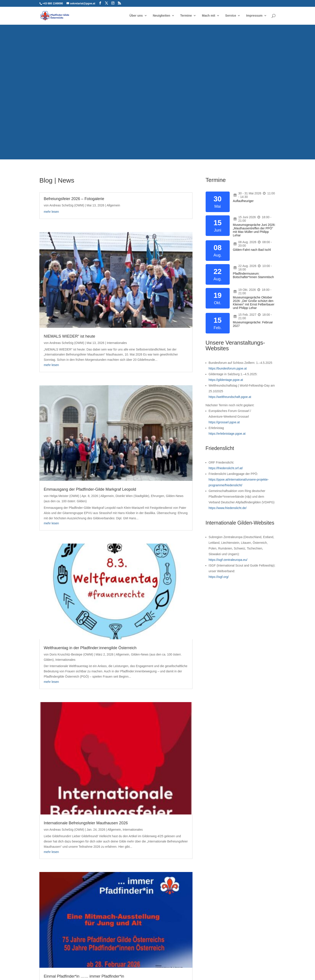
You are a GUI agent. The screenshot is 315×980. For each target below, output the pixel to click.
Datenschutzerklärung (95, 962)
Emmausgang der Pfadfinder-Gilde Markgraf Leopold (74, 290)
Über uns (136, 16)
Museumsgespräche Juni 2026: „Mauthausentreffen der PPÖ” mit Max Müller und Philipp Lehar (254, 230)
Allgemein (52, 210)
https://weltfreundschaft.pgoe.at (230, 397)
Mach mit (209, 16)
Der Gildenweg (239, 919)
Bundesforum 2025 (180, 873)
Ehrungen (50, 309)
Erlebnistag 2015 (179, 900)
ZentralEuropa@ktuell (244, 926)
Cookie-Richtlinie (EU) (168, 962)
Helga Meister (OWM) (64, 299)
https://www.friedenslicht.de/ (228, 508)
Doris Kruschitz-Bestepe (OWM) (154, 386)
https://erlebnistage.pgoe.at (227, 434)
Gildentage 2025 (178, 879)
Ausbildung (51, 620)
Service (231, 16)
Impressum (254, 16)
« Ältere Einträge (51, 830)
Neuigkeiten (161, 16)
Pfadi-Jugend (91, 760)
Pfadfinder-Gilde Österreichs (59, 890)
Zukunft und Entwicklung (86, 625)
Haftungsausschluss (131, 962)
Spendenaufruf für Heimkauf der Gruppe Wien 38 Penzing (72, 741)
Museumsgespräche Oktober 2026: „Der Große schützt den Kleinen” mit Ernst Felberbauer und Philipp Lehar (254, 303)
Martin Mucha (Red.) (63, 614)
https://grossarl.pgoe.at (224, 422)
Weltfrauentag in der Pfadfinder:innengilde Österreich (155, 378)
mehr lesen (51, 217)
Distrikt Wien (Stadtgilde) (76, 304)
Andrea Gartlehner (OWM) (150, 654)
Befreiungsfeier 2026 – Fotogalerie (74, 199)
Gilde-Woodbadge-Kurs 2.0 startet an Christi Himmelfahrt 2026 (74, 606)
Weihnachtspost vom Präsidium (154, 648)
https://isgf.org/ (219, 577)
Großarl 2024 (176, 893)
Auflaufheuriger (243, 201)
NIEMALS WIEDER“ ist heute (153, 245)
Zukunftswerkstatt (241, 874)
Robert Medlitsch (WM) (148, 522)
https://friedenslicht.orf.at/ (226, 468)
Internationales (78, 452)
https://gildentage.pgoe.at (226, 380)
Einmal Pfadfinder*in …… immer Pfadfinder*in (155, 513)
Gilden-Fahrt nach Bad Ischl (252, 250)
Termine (186, 16)
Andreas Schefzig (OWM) (67, 205)
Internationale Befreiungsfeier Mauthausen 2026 (69, 438)
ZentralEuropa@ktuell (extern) (250, 939)
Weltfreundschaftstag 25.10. (186, 886)
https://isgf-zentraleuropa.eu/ (228, 560)
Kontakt (67, 962)
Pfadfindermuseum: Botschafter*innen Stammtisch (254, 275)
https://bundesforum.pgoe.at (228, 368)
